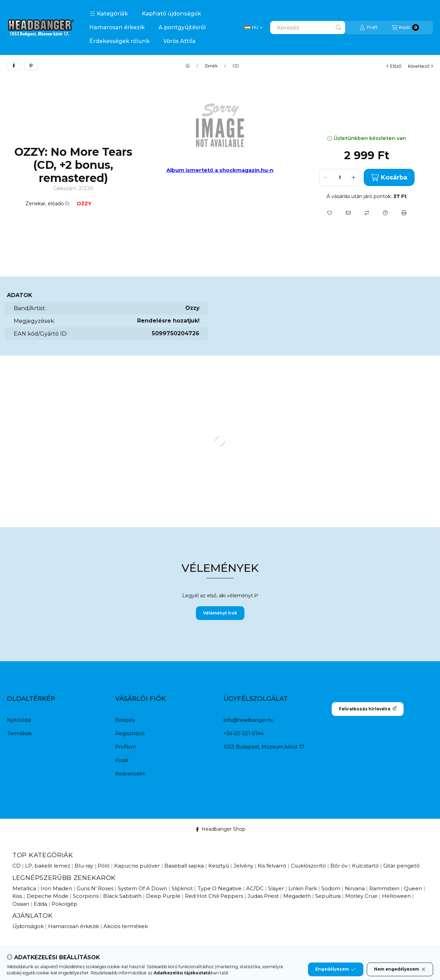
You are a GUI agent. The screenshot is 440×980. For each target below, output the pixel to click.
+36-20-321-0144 (244, 733)
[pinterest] (31, 66)
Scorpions (86, 896)
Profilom (126, 747)
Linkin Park (303, 888)
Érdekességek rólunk (119, 41)
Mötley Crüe (361, 896)
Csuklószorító (308, 866)
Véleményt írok (220, 613)
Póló (104, 866)
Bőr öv (339, 866)
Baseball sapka (184, 866)
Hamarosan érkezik (117, 27)
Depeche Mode (47, 896)
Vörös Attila (179, 41)
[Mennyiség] (340, 177)
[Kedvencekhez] (330, 213)
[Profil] (368, 28)
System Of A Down (142, 888)
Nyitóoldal (19, 720)
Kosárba (389, 178)
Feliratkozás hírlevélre (368, 709)
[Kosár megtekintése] (405, 28)
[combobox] (308, 28)
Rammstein (384, 888)
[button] (109, 14)
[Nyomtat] (404, 213)
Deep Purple (163, 896)
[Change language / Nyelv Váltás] (254, 28)
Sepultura (328, 896)
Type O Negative (219, 888)
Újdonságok (28, 926)
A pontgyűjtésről (182, 27)
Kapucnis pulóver (137, 866)
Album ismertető (191, 170)
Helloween (396, 896)
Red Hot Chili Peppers (214, 896)
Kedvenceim (130, 774)
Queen (413, 888)
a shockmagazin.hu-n (244, 170)
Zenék (211, 66)
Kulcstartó (365, 866)
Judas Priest (263, 896)
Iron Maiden (56, 888)
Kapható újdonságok (172, 14)
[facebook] (14, 66)
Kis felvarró (272, 866)
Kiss (17, 896)
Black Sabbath (122, 896)
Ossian (21, 904)
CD (236, 66)
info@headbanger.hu (249, 720)
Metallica (24, 888)
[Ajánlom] (348, 213)
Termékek (19, 733)
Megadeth (297, 896)
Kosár (122, 760)
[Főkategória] (188, 66)
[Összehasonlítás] (367, 213)
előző (394, 66)
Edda (40, 904)
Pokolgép (64, 904)
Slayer (276, 888)
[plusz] (354, 177)
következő (421, 66)
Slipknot (182, 888)
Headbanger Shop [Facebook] (220, 829)
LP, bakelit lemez (48, 866)
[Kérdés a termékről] (385, 213)
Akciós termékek (126, 926)
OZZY (84, 204)
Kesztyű (219, 866)
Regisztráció (130, 733)
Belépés (125, 720)
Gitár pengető (401, 866)
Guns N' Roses (95, 888)
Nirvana (355, 888)
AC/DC (255, 888)
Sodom (331, 888)
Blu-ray (84, 866)
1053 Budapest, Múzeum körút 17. (264, 747)
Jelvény (243, 866)
